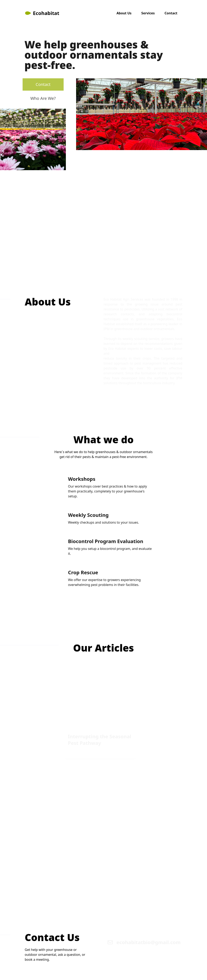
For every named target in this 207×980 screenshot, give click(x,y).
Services (148, 13)
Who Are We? (39, 98)
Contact (171, 13)
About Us (124, 13)
